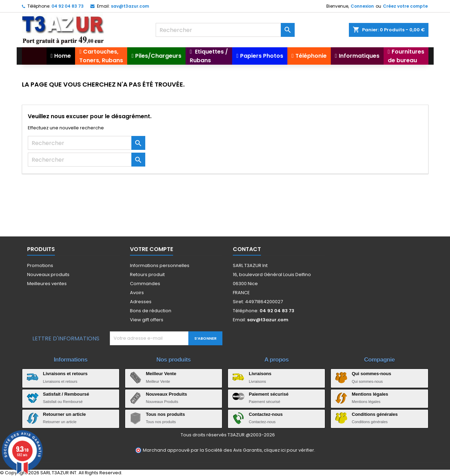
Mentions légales (370, 394)
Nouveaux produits (48, 275)
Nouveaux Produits (166, 394)
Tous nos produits (165, 414)
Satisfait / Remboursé (66, 394)
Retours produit (147, 275)
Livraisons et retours (66, 374)
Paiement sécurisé (269, 394)
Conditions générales (375, 414)
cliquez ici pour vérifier (289, 450)
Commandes (145, 284)
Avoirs (137, 293)
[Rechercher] (225, 30)
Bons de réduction (151, 311)
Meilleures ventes (47, 284)
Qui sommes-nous (371, 374)
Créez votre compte (405, 6)
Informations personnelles (160, 265)
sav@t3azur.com (130, 6)
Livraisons (260, 374)
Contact (247, 249)
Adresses (141, 302)
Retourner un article (65, 414)
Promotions (40, 265)
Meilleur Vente (161, 374)
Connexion (362, 6)
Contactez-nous (266, 414)
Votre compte (152, 249)
